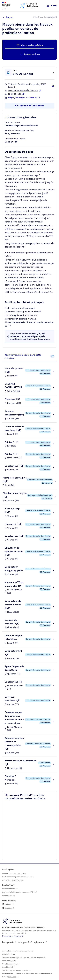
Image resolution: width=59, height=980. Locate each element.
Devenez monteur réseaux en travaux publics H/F (14, 743)
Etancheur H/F (12, 399)
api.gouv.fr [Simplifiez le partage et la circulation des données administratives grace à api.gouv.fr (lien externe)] (39, 942)
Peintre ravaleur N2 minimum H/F (20, 762)
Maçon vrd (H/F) (13, 524)
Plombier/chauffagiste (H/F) (15, 480)
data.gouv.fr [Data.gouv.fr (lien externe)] (24, 942)
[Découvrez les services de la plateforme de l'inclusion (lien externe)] (13, 921)
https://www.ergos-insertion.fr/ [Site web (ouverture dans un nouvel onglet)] (23, 98)
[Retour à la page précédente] (9, 17)
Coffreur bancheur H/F (12, 699)
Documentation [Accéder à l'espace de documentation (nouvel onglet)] (9, 889)
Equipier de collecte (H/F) (12, 622)
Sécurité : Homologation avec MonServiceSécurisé (23, 957)
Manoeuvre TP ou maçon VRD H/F (14, 584)
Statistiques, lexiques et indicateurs (16, 970)
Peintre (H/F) (11, 442)
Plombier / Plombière (10, 778)
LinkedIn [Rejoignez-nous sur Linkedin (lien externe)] (7, 904)
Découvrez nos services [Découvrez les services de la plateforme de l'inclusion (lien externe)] (12, 936)
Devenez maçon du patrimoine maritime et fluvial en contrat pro (14, 718)
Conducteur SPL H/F (13, 653)
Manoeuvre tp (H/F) (12, 510)
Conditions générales (11, 964)
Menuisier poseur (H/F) (14, 370)
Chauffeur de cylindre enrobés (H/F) (14, 551)
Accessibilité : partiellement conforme (18, 951)
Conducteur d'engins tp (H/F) (14, 569)
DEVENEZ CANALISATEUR (13, 386)
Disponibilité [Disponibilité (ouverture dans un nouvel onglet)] (7, 896)
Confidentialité (8, 967)
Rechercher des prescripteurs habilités (18, 877)
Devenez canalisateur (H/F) (14, 413)
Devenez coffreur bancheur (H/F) (14, 428)
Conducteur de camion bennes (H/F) (13, 604)
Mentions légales (9, 961)
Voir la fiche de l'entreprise (30, 106)
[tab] (29, 357)
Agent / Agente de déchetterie (14, 668)
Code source (7, 954)
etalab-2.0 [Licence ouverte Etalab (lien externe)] (12, 976)
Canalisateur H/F (14, 682)
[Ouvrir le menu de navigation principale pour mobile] (50, 6)
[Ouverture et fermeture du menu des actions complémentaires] (29, 54)
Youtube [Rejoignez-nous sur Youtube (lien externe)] (7, 908)
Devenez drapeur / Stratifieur (14, 637)
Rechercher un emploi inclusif (14, 873)
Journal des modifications (13, 880)
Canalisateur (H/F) (14, 466)
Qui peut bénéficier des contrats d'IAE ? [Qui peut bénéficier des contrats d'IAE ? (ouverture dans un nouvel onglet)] (18, 892)
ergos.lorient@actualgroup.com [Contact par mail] (23, 90)
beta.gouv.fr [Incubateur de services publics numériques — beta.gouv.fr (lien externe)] (8, 942)
